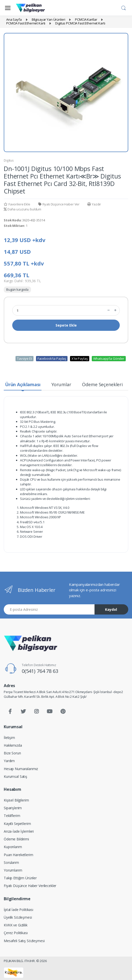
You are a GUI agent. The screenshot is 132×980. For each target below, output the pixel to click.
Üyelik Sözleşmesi (18, 917)
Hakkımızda (13, 745)
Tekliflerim (12, 816)
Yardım (9, 761)
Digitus (9, 160)
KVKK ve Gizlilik (16, 925)
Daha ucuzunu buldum (22, 209)
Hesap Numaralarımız (21, 769)
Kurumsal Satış (15, 776)
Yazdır (94, 204)
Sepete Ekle (66, 325)
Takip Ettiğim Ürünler (20, 878)
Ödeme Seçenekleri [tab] (102, 384)
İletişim (9, 738)
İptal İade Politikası (18, 910)
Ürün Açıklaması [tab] (23, 384)
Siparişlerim (13, 808)
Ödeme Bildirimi (16, 839)
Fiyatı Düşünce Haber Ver (59, 204)
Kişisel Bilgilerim (16, 800)
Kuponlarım (13, 847)
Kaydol (111, 609)
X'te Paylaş (79, 358)
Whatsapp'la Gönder (109, 358)
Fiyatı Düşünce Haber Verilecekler (30, 886)
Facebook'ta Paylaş (52, 358)
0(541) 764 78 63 (40, 671)
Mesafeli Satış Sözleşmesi (24, 941)
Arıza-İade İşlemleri (19, 831)
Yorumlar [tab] (61, 384)
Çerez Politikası (16, 933)
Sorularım (11, 862)
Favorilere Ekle (17, 204)
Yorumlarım (13, 870)
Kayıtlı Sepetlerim (17, 824)
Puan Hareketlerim (18, 855)
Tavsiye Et (24, 358)
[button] (123, 7)
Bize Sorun (12, 753)
